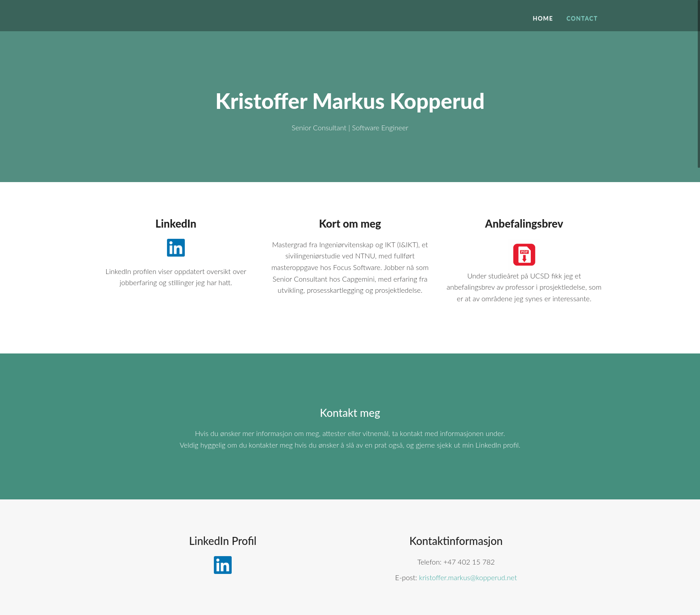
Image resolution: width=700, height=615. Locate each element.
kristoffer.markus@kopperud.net (468, 577)
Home (543, 18)
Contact (582, 18)
